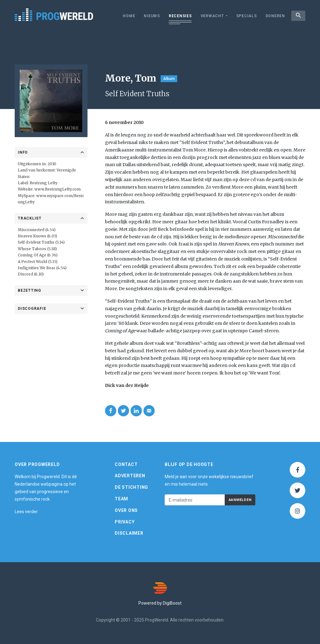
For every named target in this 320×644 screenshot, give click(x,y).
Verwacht (211, 16)
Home (128, 16)
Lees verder (26, 512)
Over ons (126, 510)
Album (169, 79)
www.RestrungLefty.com (57, 189)
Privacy (125, 522)
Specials (245, 16)
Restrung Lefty (44, 183)
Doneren (274, 16)
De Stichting (131, 487)
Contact (126, 464)
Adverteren (130, 476)
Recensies (179, 16)
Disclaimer (129, 533)
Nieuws (151, 16)
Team (121, 499)
